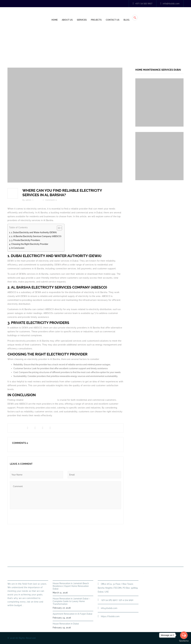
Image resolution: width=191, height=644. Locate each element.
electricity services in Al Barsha (41, 400)
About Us (112, 15)
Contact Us (158, 15)
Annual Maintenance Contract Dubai (141, 560)
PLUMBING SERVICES (81, 560)
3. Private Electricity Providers (26, 240)
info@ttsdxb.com (170, 4)
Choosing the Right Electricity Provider (30, 244)
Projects (141, 15)
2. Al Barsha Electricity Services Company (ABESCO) (36, 236)
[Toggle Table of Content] (58, 228)
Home (100, 15)
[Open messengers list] (184, 635)
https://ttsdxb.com (110, 616)
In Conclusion (18, 248)
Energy (109, 44)
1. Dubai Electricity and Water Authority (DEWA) (34, 232)
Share (15, 428)
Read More (13, 611)
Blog (172, 15)
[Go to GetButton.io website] (184, 641)
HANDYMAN (106, 560)
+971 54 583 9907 (143, 4)
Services (127, 15)
